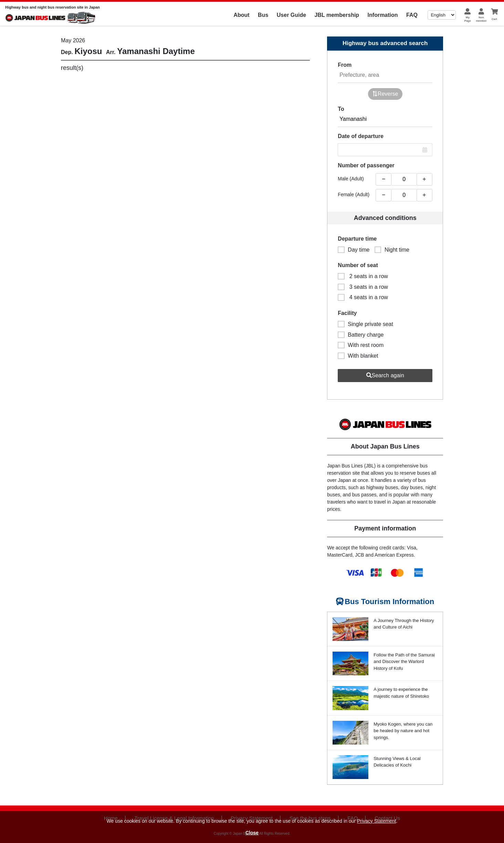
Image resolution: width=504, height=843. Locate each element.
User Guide (291, 15)
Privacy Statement (377, 821)
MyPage (468, 19)
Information (383, 15)
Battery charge (361, 335)
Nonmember (481, 19)
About (241, 15)
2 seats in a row (363, 276)
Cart (494, 19)
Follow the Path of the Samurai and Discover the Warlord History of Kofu (404, 662)
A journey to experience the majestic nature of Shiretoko (401, 693)
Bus (263, 15)
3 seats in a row (363, 287)
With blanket (358, 356)
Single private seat (365, 324)
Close (252, 833)
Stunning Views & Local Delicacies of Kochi (397, 762)
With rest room (361, 345)
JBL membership (337, 15)
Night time (392, 250)
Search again (385, 375)
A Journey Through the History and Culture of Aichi (404, 624)
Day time (354, 250)
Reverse (385, 94)
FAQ (412, 15)
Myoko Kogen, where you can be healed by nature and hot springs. (403, 731)
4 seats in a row (363, 297)
